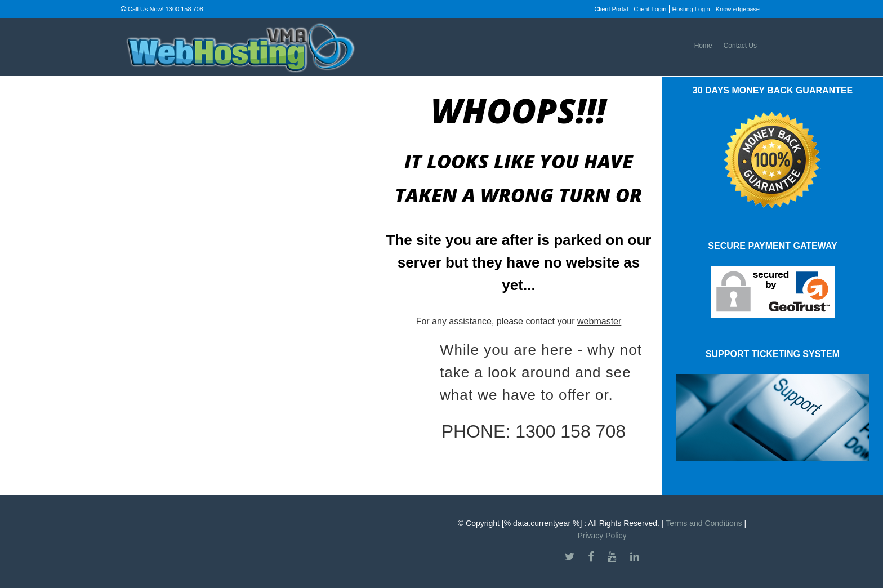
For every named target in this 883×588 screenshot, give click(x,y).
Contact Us (740, 46)
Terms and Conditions (704, 523)
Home (703, 46)
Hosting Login (691, 9)
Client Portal (611, 9)
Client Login (650, 9)
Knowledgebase (738, 9)
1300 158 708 (184, 9)
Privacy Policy (602, 536)
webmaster (599, 321)
